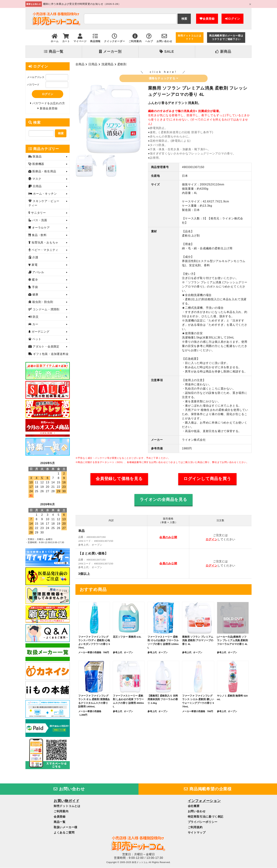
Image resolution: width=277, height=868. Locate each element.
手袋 (35, 287)
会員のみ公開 (168, 537)
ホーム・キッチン (45, 194)
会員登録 (207, 19)
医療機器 (38, 164)
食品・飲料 (39, 235)
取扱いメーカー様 (66, 828)
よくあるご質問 (64, 833)
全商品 (80, 64)
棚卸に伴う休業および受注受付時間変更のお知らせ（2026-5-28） (82, 4)
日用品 (93, 64)
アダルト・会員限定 (46, 347)
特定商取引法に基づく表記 (206, 817)
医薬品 (37, 157)
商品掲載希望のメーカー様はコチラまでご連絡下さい (226, 37)
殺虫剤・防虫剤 (42, 302)
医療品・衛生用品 (44, 172)
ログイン (232, 19)
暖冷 (35, 280)
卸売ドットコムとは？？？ (190, 37)
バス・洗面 (39, 220)
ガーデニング (40, 332)
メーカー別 (110, 51)
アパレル (38, 272)
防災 (35, 317)
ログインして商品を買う (207, 479)
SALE (167, 51)
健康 (35, 295)
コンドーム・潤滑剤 (46, 310)
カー (35, 324)
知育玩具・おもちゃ (45, 243)
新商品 (223, 51)
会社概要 (194, 806)
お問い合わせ (69, 789)
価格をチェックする (163, 78)
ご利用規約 (195, 828)
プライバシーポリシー (203, 822)
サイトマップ (197, 833)
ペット (36, 339)
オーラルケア (40, 228)
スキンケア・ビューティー (44, 203)
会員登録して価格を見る (119, 479)
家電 (34, 265)
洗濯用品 (107, 64)
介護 (35, 258)
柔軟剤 (122, 64)
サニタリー (38, 213)
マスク (36, 179)
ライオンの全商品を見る (163, 500)
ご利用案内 (61, 812)
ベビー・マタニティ (45, 250)
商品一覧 (54, 51)
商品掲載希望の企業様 (208, 789)
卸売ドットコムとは (67, 806)
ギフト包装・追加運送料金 (50, 354)
